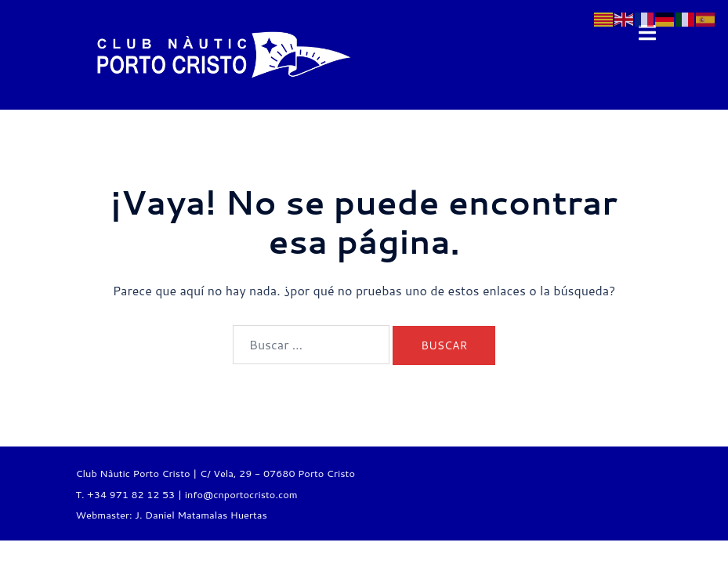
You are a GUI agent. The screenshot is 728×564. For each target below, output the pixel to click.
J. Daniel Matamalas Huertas (201, 515)
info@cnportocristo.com (241, 494)
